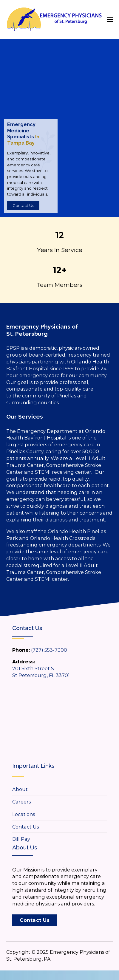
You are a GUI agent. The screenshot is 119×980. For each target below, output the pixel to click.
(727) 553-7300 (49, 650)
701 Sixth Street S (33, 668)
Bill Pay (21, 839)
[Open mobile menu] (110, 19)
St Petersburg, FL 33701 (41, 675)
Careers (21, 802)
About (20, 789)
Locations (24, 814)
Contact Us (23, 205)
